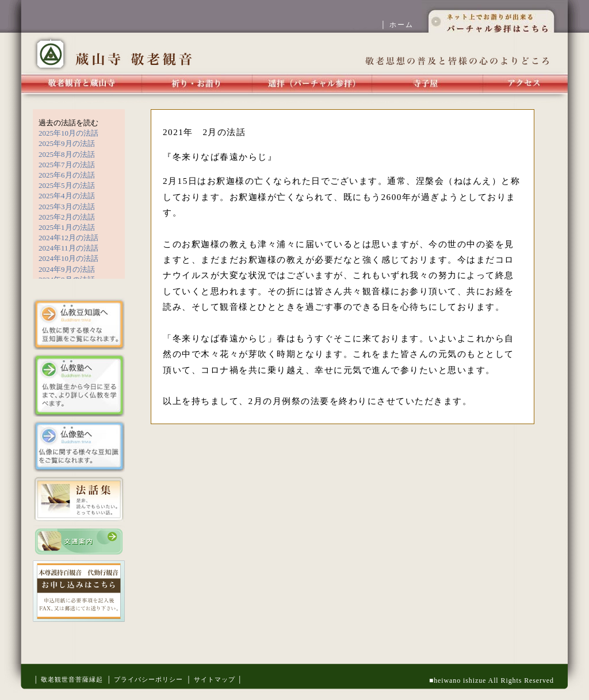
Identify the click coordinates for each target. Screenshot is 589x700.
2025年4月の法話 (67, 196)
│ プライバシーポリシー (145, 679)
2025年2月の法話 (67, 217)
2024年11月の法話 (68, 248)
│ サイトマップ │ (215, 679)
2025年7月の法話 (67, 165)
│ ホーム (401, 25)
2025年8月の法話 (67, 154)
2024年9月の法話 (67, 269)
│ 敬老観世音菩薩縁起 (68, 679)
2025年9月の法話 (67, 143)
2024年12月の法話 (68, 238)
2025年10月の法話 (68, 133)
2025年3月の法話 (67, 207)
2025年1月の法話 (67, 227)
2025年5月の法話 (67, 185)
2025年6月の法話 (67, 175)
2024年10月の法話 (68, 258)
